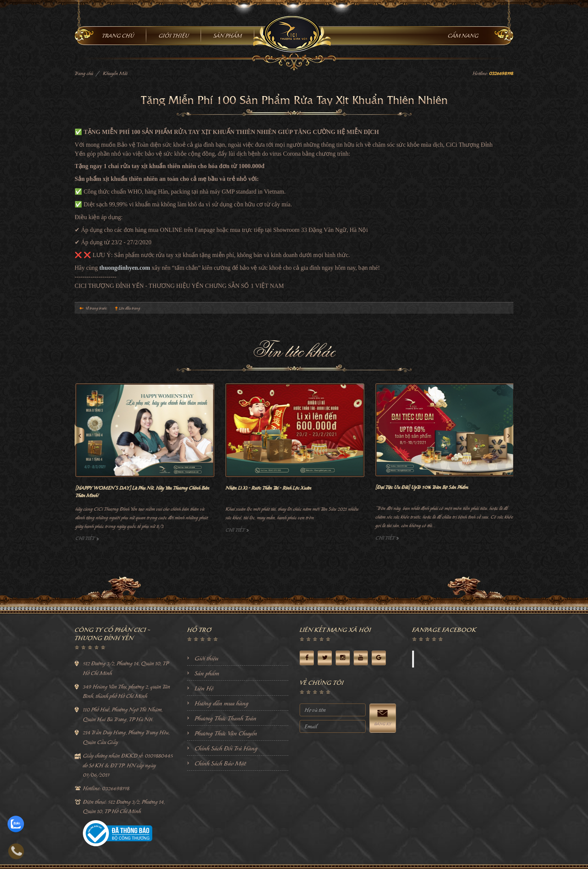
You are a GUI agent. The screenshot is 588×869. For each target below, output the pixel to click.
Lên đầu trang (130, 308)
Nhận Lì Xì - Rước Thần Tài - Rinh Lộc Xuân (342, 488)
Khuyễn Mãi (115, 73)
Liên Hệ (204, 688)
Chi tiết (160, 538)
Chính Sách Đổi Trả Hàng (226, 748)
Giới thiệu (206, 658)
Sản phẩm (207, 673)
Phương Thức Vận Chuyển (226, 733)
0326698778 (501, 73)
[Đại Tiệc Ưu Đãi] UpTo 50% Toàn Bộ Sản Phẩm (495, 487)
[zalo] (16, 824)
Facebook (431, 659)
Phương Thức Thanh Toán (226, 718)
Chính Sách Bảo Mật (220, 763)
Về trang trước (96, 308)
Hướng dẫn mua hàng (222, 703)
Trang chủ (84, 73)
